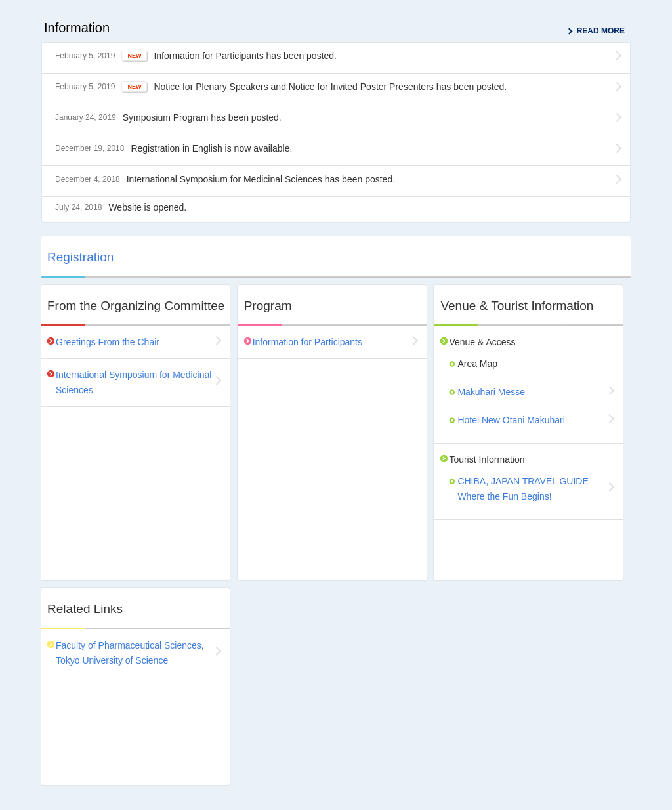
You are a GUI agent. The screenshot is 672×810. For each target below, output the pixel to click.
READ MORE (601, 31)
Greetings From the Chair (108, 342)
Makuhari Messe (491, 392)
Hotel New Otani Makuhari (511, 420)
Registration (80, 257)
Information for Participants (307, 342)
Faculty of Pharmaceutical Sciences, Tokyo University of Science (130, 653)
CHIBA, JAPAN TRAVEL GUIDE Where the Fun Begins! (523, 489)
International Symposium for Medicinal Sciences (134, 382)
